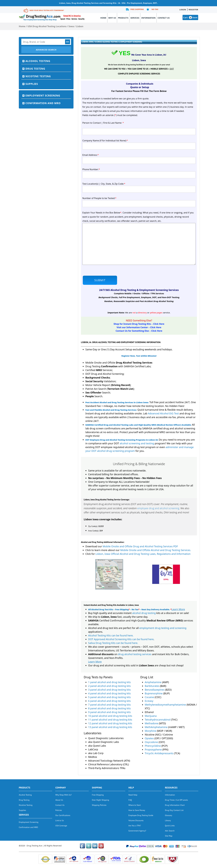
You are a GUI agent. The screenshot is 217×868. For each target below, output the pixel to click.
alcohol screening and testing (137, 443)
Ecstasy (149, 701)
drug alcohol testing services (135, 654)
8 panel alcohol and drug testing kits (109, 708)
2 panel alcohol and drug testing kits (109, 686)
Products (123, 18)
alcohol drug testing (144, 613)
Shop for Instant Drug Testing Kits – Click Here (139, 324)
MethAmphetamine (156, 727)
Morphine (151, 731)
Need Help (133, 795)
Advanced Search (46, 50)
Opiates (149, 738)
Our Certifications (63, 815)
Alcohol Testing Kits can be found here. (111, 635)
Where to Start (135, 805)
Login (183, 10)
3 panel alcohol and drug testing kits (109, 690)
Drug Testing (35, 69)
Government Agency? (137, 831)
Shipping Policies (99, 805)
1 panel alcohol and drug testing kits (109, 682)
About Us (59, 800)
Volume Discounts (136, 820)
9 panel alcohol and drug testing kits (109, 712)
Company (61, 788)
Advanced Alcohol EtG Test (163, 413)
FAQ (130, 800)
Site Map (169, 836)
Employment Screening (43, 95)
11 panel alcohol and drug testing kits (110, 720)
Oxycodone (151, 742)
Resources (171, 788)
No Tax (155, 9)
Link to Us (60, 820)
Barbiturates (152, 686)
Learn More (178, 609)
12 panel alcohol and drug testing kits (110, 723)
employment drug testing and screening (163, 628)
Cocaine (149, 697)
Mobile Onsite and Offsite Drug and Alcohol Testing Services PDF (140, 546)
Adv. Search (170, 831)
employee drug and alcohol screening (158, 508)
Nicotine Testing (38, 76)
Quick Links (170, 826)
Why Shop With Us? (64, 795)
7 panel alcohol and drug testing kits (109, 705)
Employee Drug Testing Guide (141, 815)
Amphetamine (153, 682)
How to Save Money (137, 810)
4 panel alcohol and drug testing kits (109, 693)
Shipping (97, 788)
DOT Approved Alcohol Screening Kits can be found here (121, 639)
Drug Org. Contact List (174, 810)
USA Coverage (61, 826)
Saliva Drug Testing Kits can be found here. (113, 643)
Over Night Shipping (100, 800)
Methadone (151, 723)
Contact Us (164, 18)
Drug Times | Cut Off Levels (176, 800)
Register (193, 10)
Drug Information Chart (175, 805)
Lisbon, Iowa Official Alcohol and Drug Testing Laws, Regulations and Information (143, 554)
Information (148, 18)
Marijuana (151, 716)
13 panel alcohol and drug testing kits (110, 727)
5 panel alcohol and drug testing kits (109, 697)
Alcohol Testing (38, 61)
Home (103, 18)
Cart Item (190, 17)
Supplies (32, 84)
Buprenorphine (154, 693)
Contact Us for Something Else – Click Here (139, 331)
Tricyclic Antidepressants (159, 753)
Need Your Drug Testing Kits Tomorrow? (47, 10)
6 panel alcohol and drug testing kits (109, 701)
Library (168, 820)
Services (135, 18)
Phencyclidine (153, 746)
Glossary (168, 815)
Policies (59, 810)
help (131, 788)
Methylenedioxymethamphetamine (165, 705)
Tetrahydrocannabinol (158, 720)
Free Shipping (137, 9)
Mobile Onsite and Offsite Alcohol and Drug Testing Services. (156, 550)
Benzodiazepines (155, 690)
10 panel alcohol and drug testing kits (110, 716)
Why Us (112, 18)
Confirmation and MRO (43, 103)
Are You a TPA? (135, 826)
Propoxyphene (153, 750)
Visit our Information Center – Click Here (139, 327)
